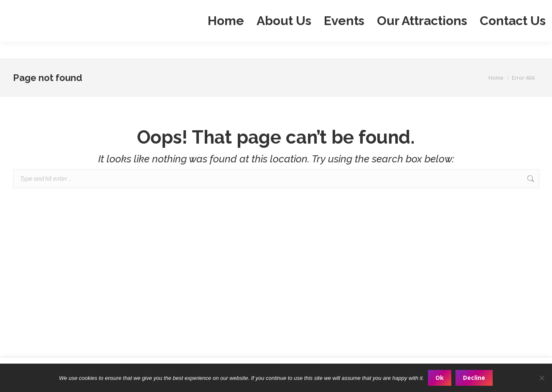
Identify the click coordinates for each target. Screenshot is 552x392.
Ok (440, 378)
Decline (474, 378)
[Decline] (542, 378)
